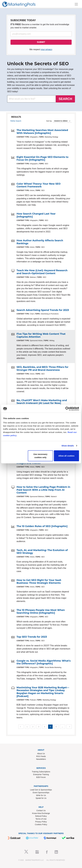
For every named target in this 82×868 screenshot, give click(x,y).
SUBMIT (41, 42)
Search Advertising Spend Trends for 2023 (43, 310)
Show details (68, 446)
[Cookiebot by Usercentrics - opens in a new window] (67, 409)
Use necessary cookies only (40, 456)
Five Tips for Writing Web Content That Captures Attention (41, 335)
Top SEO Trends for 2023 (32, 637)
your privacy (46, 49)
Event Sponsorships (41, 793)
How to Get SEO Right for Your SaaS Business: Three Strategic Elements (39, 582)
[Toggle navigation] (76, 4)
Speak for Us (41, 798)
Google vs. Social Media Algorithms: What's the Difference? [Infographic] (44, 662)
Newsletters (41, 759)
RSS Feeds (41, 756)
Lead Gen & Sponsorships (41, 790)
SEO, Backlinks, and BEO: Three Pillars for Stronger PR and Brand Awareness (43, 369)
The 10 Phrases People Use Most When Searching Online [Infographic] (41, 612)
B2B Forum (41, 777)
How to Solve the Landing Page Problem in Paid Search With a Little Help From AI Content (43, 490)
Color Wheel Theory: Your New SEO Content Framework (39, 185)
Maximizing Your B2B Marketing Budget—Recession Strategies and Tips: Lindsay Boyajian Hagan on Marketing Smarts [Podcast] (43, 692)
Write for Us (41, 795)
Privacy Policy (41, 822)
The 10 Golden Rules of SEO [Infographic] (42, 526)
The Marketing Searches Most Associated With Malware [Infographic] (42, 132)
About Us (41, 754)
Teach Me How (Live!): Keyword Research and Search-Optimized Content (42, 272)
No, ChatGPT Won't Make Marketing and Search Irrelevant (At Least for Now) (42, 402)
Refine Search (16, 121)
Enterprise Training (41, 774)
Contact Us (41, 811)
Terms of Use (41, 819)
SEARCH (65, 99)
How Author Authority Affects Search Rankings (40, 242)
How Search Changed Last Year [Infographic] (36, 215)
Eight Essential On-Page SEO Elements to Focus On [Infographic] (43, 159)
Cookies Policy (41, 824)
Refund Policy (41, 816)
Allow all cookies (66, 456)
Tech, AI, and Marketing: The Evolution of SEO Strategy (42, 552)
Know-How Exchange (41, 813)
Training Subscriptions (41, 772)
